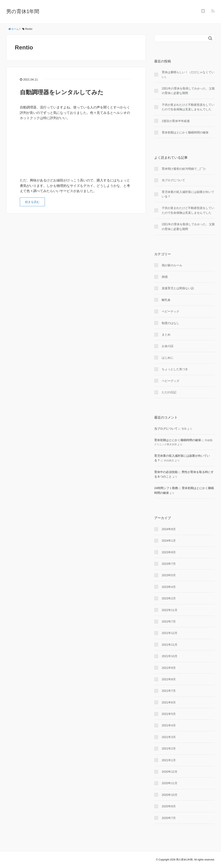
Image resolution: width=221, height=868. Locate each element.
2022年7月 (169, 621)
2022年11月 (170, 610)
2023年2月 (169, 598)
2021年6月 (169, 702)
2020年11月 (170, 783)
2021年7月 (169, 691)
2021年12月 (170, 633)
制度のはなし (170, 323)
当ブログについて (173, 180)
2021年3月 (169, 737)
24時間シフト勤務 (166, 488)
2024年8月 (169, 529)
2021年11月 (170, 645)
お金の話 (168, 346)
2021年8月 (169, 679)
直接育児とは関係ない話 (178, 288)
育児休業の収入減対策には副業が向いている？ (188, 194)
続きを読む (32, 202)
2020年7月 (169, 818)
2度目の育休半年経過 (176, 121)
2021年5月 (169, 714)
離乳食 (166, 300)
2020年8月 (169, 806)
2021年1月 (169, 760)
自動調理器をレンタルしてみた (62, 92)
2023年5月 (169, 575)
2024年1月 (169, 541)
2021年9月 (169, 668)
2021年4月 (169, 725)
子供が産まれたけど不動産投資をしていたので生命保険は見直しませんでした (188, 107)
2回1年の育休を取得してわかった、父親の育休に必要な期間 (188, 91)
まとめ (166, 335)
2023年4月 (169, 587)
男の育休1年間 (23, 11)
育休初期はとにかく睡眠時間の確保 (185, 132)
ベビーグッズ (170, 381)
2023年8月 (169, 552)
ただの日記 (169, 392)
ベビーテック (170, 311)
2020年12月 (170, 772)
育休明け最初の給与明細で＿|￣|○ (184, 169)
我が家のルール (172, 265)
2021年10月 (170, 656)
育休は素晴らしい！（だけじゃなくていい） (188, 74)
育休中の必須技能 (166, 472)
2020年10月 (170, 795)
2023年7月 (169, 564)
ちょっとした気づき (175, 369)
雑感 (165, 277)
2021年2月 (169, 748)
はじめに (168, 358)
